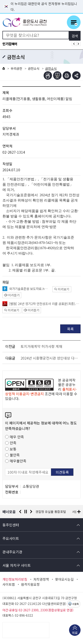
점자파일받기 (57, 75)
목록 (70, 329)
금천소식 (34, 68)
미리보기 (62, 289)
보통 (13, 449)
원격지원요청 (30, 584)
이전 (20, 512)
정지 (26, 512)
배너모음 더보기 (79, 512)
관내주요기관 (12, 552)
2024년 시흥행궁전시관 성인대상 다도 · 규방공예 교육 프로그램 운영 (50, 358)
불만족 (15, 455)
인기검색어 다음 (78, 44)
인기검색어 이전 (74, 44)
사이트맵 (9, 584)
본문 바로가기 (42, 0)
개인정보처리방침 (15, 579)
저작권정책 (41, 579)
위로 (75, 633)
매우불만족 (18, 461)
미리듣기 (12, 295)
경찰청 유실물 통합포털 (51, 512)
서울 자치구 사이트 (17, 565)
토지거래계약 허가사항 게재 (41, 346)
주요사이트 (11, 538)
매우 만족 (17, 437)
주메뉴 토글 (74, 22)
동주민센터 (11, 525)
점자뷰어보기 (48, 75)
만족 (13, 443)
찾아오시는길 (64, 579)
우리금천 (16, 68)
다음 (31, 512)
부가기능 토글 (76, 75)
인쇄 (67, 75)
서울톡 (75, 604)
